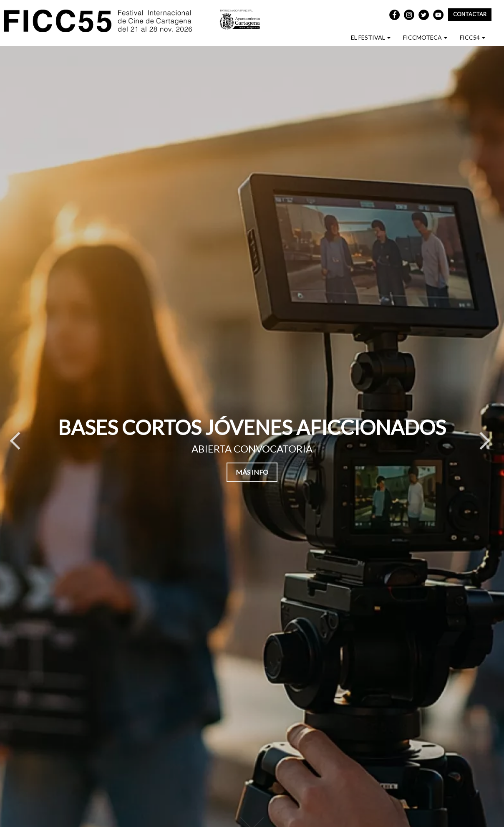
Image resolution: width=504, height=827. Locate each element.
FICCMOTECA (425, 37)
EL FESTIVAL (371, 37)
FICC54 (472, 37)
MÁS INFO (252, 472)
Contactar (470, 14)
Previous (15, 445)
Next (485, 445)
